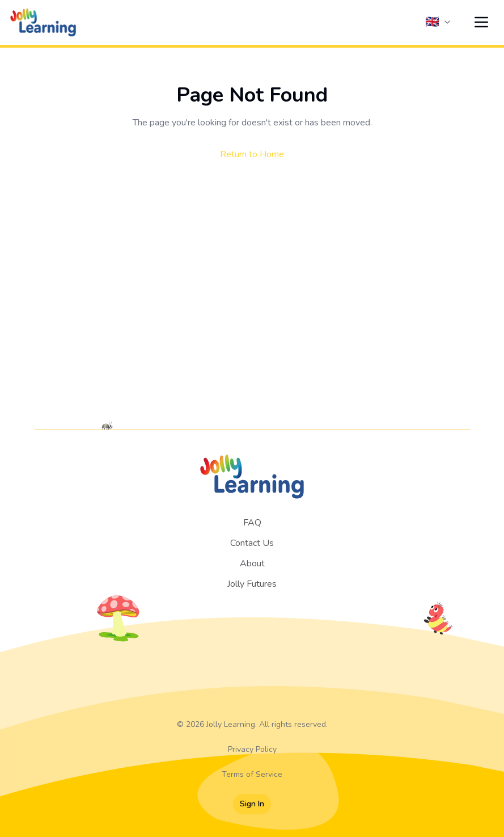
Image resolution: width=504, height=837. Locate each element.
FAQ (252, 523)
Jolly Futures (252, 584)
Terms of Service (252, 774)
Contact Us (252, 543)
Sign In (252, 804)
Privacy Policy (252, 749)
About (252, 563)
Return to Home (252, 154)
